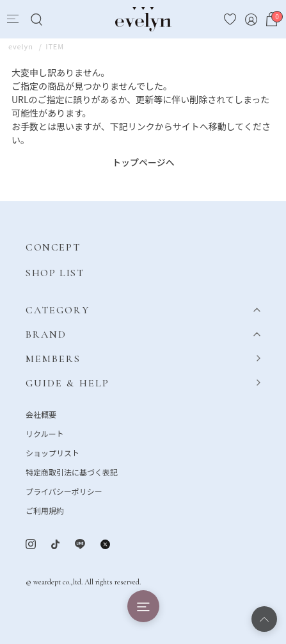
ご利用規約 (45, 510)
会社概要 (41, 414)
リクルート (45, 433)
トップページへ (143, 162)
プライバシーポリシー (64, 491)
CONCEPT (53, 247)
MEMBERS (53, 359)
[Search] (36, 20)
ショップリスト (52, 453)
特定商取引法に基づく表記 (72, 472)
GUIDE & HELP (68, 383)
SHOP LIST (55, 273)
